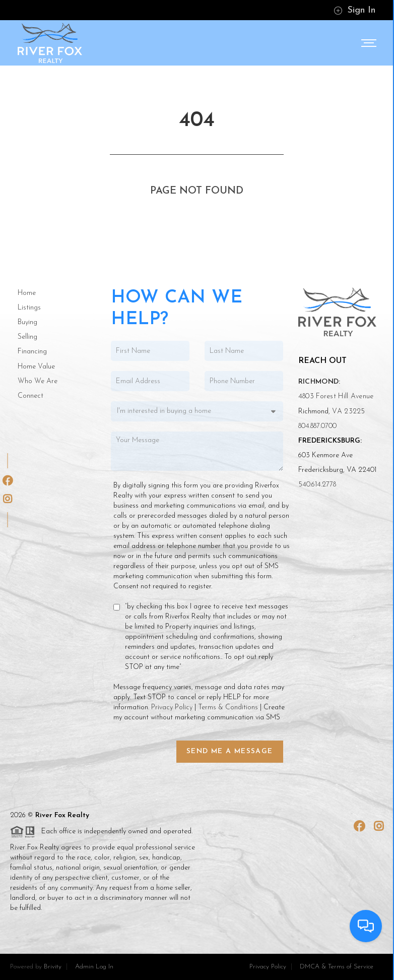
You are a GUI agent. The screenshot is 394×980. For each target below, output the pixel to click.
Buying (27, 322)
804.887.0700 (317, 426)
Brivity (53, 967)
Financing (32, 352)
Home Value (36, 367)
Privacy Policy (172, 708)
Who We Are (38, 381)
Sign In (354, 10)
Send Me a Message (230, 751)
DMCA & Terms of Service (337, 967)
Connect (30, 396)
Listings (29, 308)
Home (27, 293)
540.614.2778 (317, 485)
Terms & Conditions (228, 708)
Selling (27, 337)
